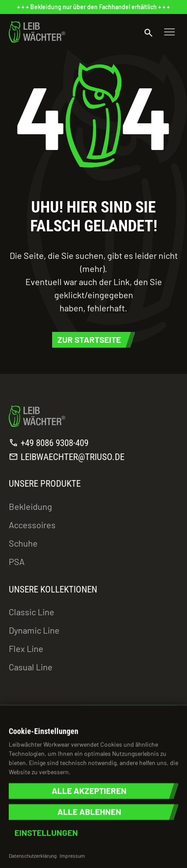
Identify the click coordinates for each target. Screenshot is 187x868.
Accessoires (32, 525)
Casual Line (31, 667)
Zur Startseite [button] (89, 340)
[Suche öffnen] (148, 32)
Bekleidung (30, 506)
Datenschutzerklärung (33, 855)
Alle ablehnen (89, 812)
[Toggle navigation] (169, 32)
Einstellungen (46, 833)
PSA (17, 561)
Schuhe (23, 543)
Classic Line (32, 612)
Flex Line (26, 648)
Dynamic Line (34, 630)
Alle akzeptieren (89, 791)
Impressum (72, 855)
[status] (93, 7)
